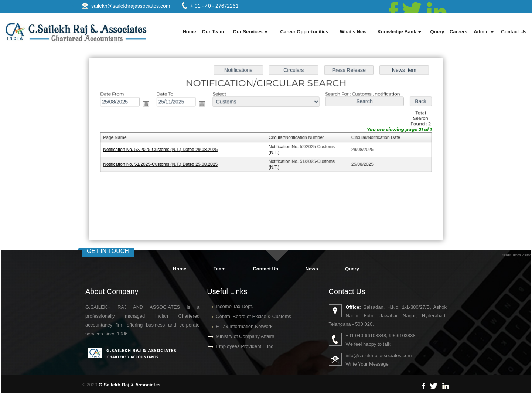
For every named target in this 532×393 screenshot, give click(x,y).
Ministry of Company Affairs (236, 336)
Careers (458, 32)
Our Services (250, 32)
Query (437, 32)
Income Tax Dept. (226, 306)
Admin (484, 32)
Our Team (213, 32)
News (312, 269)
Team (220, 269)
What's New (353, 32)
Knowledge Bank (399, 32)
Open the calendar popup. (148, 105)
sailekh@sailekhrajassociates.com (131, 6)
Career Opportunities (304, 32)
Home (189, 32)
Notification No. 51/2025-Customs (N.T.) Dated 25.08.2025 (162, 164)
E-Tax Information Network (236, 326)
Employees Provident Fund (236, 346)
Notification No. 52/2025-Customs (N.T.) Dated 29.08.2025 (162, 150)
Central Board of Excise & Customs (245, 316)
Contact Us (514, 32)
